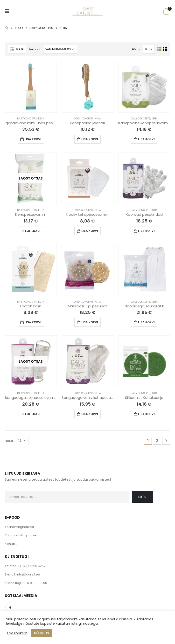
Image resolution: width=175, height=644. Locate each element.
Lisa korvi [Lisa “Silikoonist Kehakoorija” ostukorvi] (146, 414)
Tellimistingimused (19, 527)
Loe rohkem (17, 633)
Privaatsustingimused (22, 535)
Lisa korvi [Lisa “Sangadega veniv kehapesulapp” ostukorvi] (90, 414)
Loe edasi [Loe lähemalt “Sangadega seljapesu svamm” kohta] (33, 414)
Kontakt (11, 544)
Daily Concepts (27, 119)
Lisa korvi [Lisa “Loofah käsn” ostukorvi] (33, 322)
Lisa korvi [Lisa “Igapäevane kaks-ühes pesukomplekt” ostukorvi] (33, 139)
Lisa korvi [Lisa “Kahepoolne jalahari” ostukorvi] (90, 139)
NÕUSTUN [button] (42, 633)
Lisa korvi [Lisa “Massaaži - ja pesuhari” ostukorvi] (90, 322)
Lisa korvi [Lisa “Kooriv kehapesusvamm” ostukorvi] (90, 231)
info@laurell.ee (28, 574)
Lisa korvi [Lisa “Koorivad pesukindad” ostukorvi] (146, 231)
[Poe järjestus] (60, 49)
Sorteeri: (35, 49)
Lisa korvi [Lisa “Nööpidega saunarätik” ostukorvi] (146, 322)
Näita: (136, 49)
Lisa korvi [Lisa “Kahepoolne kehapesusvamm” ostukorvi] (146, 139)
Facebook (10, 607)
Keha (41, 119)
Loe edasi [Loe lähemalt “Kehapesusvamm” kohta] (33, 231)
